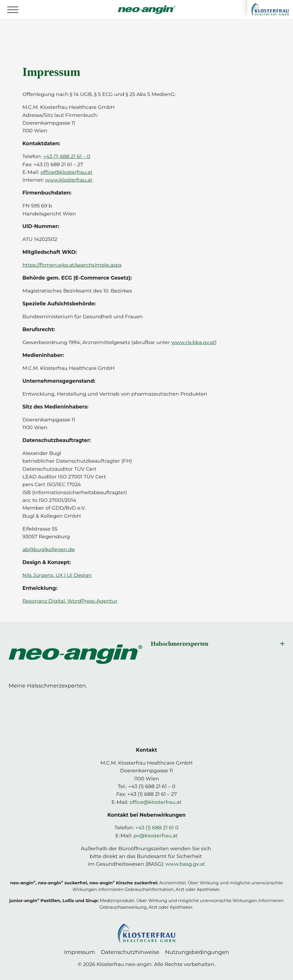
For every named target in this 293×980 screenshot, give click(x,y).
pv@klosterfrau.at (156, 835)
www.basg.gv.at (185, 864)
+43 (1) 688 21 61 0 (157, 827)
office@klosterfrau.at (156, 802)
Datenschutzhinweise (130, 952)
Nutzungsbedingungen (197, 952)
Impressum (80, 952)
